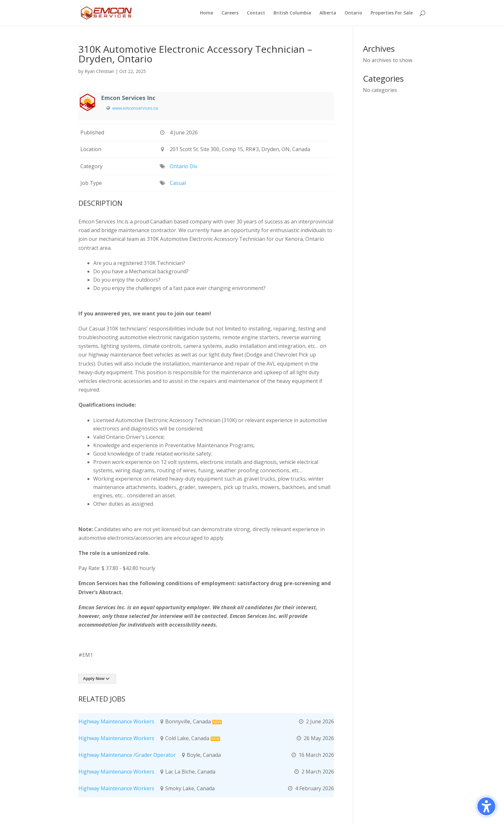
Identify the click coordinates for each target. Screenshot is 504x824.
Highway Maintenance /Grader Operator (127, 755)
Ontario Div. (184, 166)
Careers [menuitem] (230, 13)
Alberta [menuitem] (328, 13)
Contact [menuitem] (256, 13)
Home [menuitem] (207, 13)
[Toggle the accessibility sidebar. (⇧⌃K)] (486, 806)
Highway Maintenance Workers (116, 721)
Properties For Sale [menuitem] (392, 13)
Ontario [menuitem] (353, 13)
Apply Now (97, 679)
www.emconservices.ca (135, 108)
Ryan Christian (99, 71)
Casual (178, 183)
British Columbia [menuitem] (292, 13)
